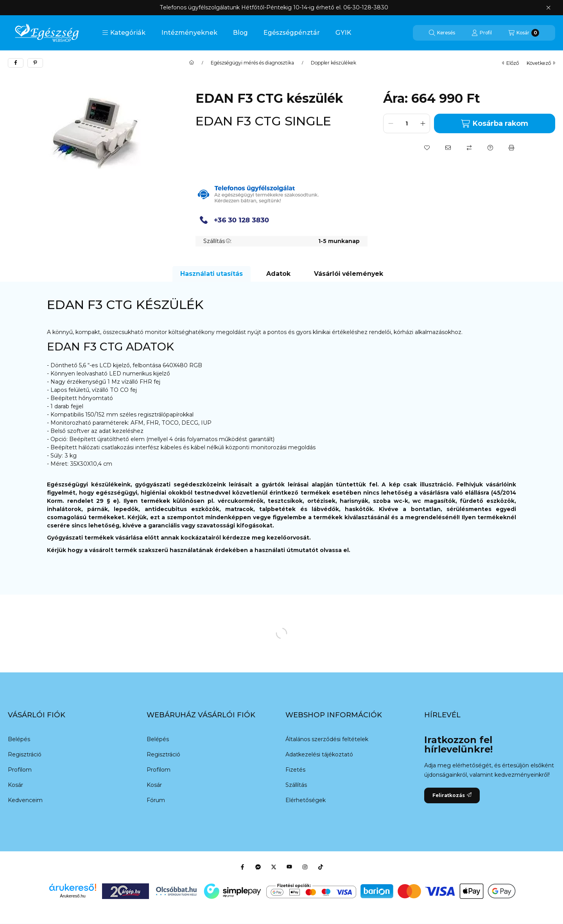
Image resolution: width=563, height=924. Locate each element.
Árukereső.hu (73, 896)
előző (510, 63)
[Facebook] (242, 867)
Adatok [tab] (278, 274)
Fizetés (295, 770)
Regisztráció (25, 754)
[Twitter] (274, 867)
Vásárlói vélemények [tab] (349, 274)
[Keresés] (442, 33)
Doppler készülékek (333, 63)
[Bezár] (548, 8)
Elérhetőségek (306, 800)
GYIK (343, 33)
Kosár (15, 785)
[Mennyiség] (407, 123)
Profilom (20, 770)
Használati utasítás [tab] (212, 274)
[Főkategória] (192, 63)
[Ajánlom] (448, 148)
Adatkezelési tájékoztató (319, 754)
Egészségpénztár (292, 33)
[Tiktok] (321, 867)
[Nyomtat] (511, 148)
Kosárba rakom (494, 124)
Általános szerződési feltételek (327, 739)
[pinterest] (35, 63)
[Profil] (482, 33)
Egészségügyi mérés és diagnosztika (252, 63)
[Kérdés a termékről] (490, 148)
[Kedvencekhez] (427, 148)
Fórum (156, 800)
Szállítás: (217, 241)
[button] (124, 33)
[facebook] (16, 63)
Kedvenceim (25, 800)
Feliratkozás (452, 795)
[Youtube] (289, 867)
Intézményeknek (189, 33)
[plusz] (423, 123)
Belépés (19, 739)
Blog (240, 33)
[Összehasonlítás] (469, 148)
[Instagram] (305, 867)
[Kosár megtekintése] (524, 33)
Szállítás (296, 785)
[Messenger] (258, 867)
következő (541, 63)
